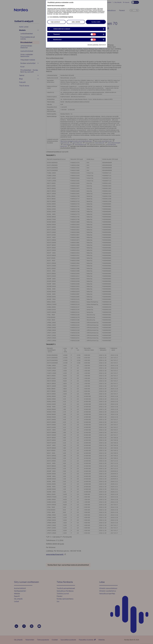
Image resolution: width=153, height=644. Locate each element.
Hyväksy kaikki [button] (96, 22)
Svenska (58, 6)
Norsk (53, 6)
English (62, 6)
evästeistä (55, 17)
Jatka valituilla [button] (76, 22)
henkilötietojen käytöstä (66, 17)
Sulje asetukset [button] (55, 22)
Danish (49, 6)
